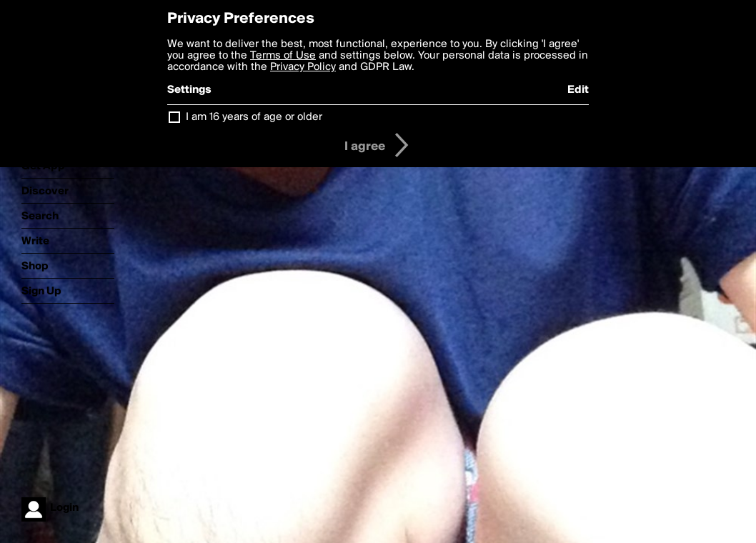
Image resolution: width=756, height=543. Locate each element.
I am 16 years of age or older (254, 117)
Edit (578, 90)
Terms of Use (283, 56)
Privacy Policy (303, 67)
